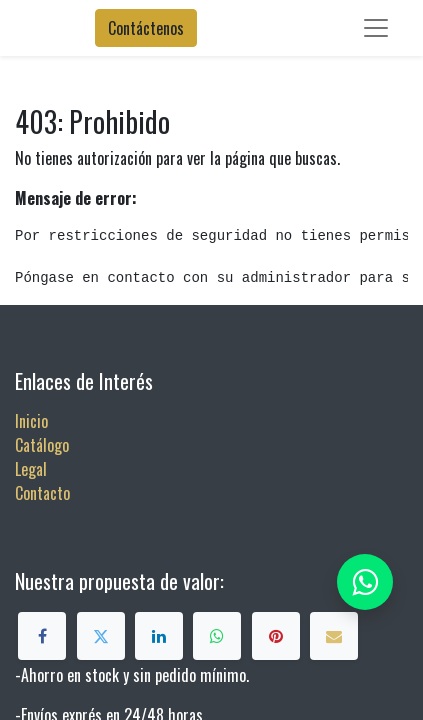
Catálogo (42, 445)
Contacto (42, 493)
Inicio (31, 421)
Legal (31, 469)
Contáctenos (146, 28)
